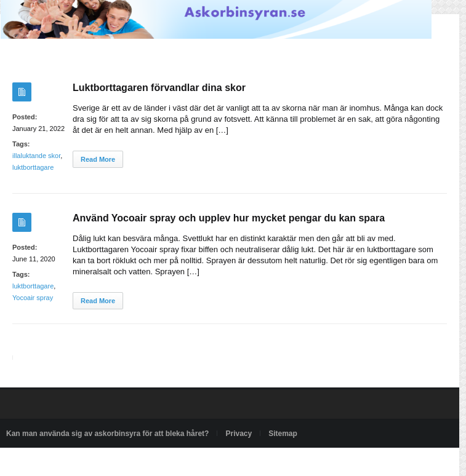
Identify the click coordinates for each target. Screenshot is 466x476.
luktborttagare (33, 167)
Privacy (239, 434)
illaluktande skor (36, 156)
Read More (98, 159)
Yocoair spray (33, 298)
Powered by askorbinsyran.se (54, 462)
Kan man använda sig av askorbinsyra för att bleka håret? (107, 434)
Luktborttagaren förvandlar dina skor (159, 88)
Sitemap (283, 434)
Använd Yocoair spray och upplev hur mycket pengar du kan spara (229, 218)
